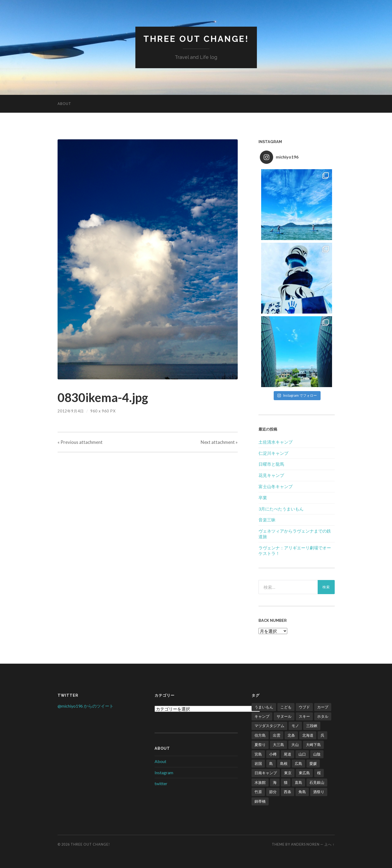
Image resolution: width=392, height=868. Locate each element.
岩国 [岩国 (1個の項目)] (258, 763)
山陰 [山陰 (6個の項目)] (317, 754)
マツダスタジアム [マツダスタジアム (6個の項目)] (269, 726)
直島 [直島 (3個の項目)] (298, 782)
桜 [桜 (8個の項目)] (319, 773)
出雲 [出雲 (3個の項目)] (277, 735)
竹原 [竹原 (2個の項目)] (258, 792)
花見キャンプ (271, 475)
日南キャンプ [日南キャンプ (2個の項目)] (266, 773)
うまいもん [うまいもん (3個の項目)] (264, 707)
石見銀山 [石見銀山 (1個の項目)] (317, 782)
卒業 (263, 498)
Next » (219, 442)
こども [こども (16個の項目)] (286, 707)
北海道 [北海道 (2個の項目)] (308, 735)
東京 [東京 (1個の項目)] (288, 773)
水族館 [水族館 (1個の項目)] (260, 782)
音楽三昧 (267, 520)
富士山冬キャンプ (276, 486)
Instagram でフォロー (297, 395)
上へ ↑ (329, 844)
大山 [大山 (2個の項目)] (295, 745)
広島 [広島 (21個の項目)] (298, 763)
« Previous (80, 442)
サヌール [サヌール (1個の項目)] (284, 716)
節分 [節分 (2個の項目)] (273, 792)
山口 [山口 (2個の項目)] (302, 754)
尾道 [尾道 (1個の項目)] (288, 754)
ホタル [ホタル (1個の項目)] (323, 716)
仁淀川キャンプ (273, 453)
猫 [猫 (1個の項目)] (286, 782)
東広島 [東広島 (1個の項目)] (304, 773)
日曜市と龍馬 (271, 464)
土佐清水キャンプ (276, 442)
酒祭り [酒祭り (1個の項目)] (319, 792)
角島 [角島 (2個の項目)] (302, 792)
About (64, 104)
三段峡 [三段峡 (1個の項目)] (312, 726)
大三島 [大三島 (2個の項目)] (278, 745)
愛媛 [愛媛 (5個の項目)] (313, 763)
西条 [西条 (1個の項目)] (288, 792)
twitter (161, 783)
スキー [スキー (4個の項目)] (304, 716)
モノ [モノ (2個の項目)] (295, 726)
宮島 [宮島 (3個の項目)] (258, 754)
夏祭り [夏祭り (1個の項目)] (260, 745)
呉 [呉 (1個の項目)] (322, 735)
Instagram (164, 772)
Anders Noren (305, 844)
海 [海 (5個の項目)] (275, 782)
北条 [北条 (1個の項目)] (291, 735)
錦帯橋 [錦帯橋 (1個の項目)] (260, 801)
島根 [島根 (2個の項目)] (284, 763)
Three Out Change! (196, 39)
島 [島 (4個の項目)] (271, 763)
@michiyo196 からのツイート (86, 706)
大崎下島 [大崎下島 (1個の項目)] (313, 745)
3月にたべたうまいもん (281, 509)
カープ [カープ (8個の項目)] (323, 707)
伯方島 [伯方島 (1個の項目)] (260, 735)
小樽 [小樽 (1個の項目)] (273, 754)
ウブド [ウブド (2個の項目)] (304, 707)
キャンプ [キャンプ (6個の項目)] (262, 716)
